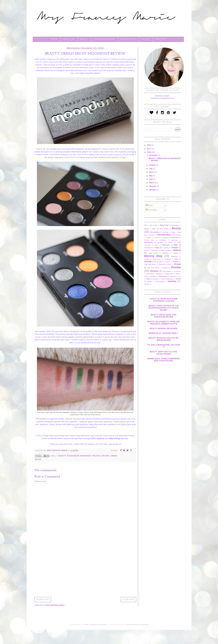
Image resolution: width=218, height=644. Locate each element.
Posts (149, 205)
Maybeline (165, 253)
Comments (151, 210)
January (152, 190)
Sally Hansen (167, 271)
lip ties (146, 250)
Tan (180, 276)
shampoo (159, 274)
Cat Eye (157, 237)
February (153, 186)
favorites (160, 242)
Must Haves (157, 259)
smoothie (153, 276)
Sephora (100, 438)
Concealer (163, 240)
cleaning (165, 237)
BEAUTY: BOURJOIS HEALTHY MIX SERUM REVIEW (164, 339)
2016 (149, 152)
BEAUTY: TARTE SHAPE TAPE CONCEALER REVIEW (164, 316)
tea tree (155, 279)
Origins (167, 262)
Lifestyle (175, 248)
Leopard (165, 248)
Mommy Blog (153, 256)
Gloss (156, 245)
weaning (172, 281)
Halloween (166, 245)
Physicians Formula (165, 264)
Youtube (147, 284)
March (152, 183)
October (152, 165)
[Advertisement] (85, 572)
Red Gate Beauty (153, 268)
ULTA (93, 438)
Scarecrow (177, 271)
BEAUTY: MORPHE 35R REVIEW (164, 329)
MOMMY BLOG (128, 39)
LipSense (155, 250)
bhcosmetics (155, 232)
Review (106, 456)
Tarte (148, 279)
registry (165, 268)
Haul (176, 245)
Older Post (128, 600)
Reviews (154, 271)
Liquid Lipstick (165, 250)
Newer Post (43, 600)
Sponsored (163, 276)
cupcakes (174, 240)
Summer (173, 276)
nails (176, 259)
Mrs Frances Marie (96, 625)
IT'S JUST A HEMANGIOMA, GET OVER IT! (164, 346)
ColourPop (174, 237)
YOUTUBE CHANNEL (104, 39)
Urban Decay (114, 438)
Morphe (147, 259)
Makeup (177, 250)
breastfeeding (164, 235)
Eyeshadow (73, 456)
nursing (148, 261)
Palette (96, 456)
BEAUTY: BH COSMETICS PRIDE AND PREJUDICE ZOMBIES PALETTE (164, 323)
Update (149, 281)
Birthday (166, 232)
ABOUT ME (69, 39)
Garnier (170, 242)
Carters (149, 237)
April (151, 179)
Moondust (86, 456)
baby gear (175, 225)
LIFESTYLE (160, 39)
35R (146, 225)
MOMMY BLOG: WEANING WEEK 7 (164, 333)
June (151, 172)
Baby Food (164, 225)
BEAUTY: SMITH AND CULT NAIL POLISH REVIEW (164, 353)
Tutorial (178, 279)
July (151, 169)
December (153, 155)
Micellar (175, 253)
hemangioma (148, 248)
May (151, 176)
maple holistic (153, 253)
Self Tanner (150, 274)
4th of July (153, 225)
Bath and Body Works (160, 229)
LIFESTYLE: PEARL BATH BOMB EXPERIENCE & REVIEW (164, 300)
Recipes (178, 264)
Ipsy (157, 248)
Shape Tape (169, 274)
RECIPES (145, 39)
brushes (178, 235)
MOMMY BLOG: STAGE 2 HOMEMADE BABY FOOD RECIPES (164, 360)
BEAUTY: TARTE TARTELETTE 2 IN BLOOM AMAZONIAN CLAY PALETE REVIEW (164, 308)
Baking (146, 229)
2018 (149, 145)
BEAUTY (84, 39)
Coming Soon (149, 240)
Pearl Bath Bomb (150, 264)
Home (54, 39)
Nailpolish (168, 259)
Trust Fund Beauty (167, 279)
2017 (149, 149)
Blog (173, 232)
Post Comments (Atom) (55, 605)
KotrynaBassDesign (137, 625)
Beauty (62, 456)
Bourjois (152, 235)
